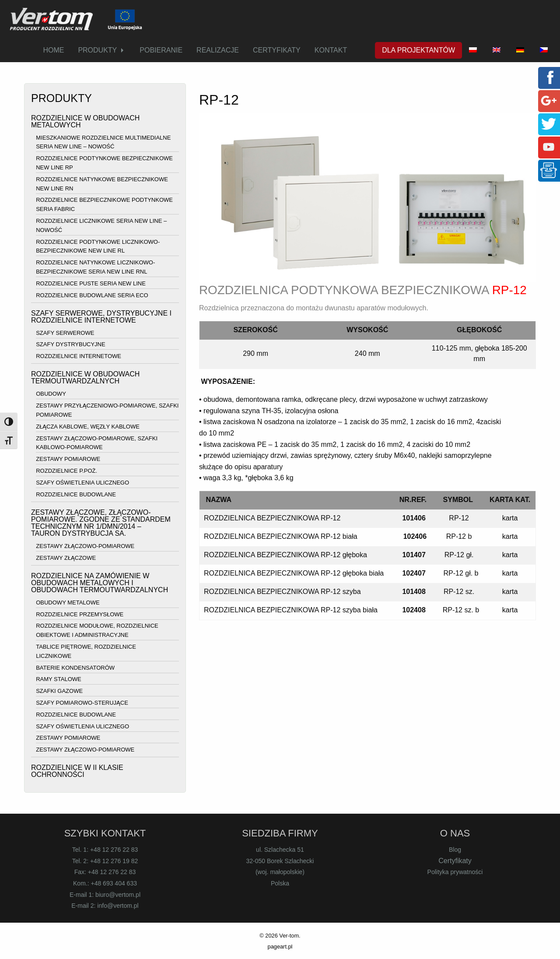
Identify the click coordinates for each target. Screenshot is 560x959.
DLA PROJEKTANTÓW (418, 50)
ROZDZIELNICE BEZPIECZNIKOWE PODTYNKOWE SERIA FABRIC (104, 205)
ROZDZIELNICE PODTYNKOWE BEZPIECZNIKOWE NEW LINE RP (104, 163)
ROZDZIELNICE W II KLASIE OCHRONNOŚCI (77, 771)
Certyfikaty (455, 861)
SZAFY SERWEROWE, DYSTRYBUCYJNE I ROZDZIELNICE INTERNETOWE (101, 317)
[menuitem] (53, 50)
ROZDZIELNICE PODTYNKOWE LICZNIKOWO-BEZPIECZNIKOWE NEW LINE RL (98, 246)
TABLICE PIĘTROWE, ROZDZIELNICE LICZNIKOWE (86, 651)
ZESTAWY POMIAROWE (68, 459)
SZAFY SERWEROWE (65, 333)
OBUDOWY (51, 394)
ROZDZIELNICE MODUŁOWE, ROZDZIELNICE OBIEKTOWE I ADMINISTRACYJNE (97, 631)
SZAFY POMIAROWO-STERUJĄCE (82, 703)
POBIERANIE (161, 50)
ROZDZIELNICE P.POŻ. (66, 471)
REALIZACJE (218, 50)
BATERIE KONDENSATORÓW (75, 668)
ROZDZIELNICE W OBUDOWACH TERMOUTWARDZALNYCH (85, 378)
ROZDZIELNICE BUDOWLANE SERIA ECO (92, 295)
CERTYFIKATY (277, 50)
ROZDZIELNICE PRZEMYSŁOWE (80, 614)
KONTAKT (331, 50)
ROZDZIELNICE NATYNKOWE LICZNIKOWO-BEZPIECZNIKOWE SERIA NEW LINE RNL (95, 267)
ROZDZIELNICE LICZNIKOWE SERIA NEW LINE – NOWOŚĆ (101, 225)
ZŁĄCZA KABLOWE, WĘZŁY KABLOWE (88, 427)
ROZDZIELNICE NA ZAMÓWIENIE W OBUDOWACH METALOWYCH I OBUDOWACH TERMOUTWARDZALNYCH (100, 583)
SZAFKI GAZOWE (59, 691)
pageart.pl (280, 947)
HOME (53, 50)
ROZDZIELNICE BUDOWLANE (76, 494)
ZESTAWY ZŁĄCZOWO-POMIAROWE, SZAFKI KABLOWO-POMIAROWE (97, 443)
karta (510, 518)
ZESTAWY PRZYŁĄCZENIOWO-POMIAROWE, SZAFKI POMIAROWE (107, 410)
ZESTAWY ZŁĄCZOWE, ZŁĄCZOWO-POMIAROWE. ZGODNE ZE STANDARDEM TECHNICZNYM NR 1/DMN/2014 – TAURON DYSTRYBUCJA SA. (101, 523)
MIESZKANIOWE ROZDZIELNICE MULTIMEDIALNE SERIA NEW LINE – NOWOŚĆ (103, 142)
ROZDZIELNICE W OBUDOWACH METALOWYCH (85, 121)
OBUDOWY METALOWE (68, 602)
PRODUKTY (97, 50)
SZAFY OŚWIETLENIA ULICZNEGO (82, 483)
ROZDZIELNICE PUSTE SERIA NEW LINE (91, 283)
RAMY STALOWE (59, 680)
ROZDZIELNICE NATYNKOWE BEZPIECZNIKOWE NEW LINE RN (102, 184)
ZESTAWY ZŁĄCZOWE (66, 558)
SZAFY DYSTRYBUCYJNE (70, 345)
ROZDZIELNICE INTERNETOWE (79, 356)
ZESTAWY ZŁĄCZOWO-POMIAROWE (85, 546)
